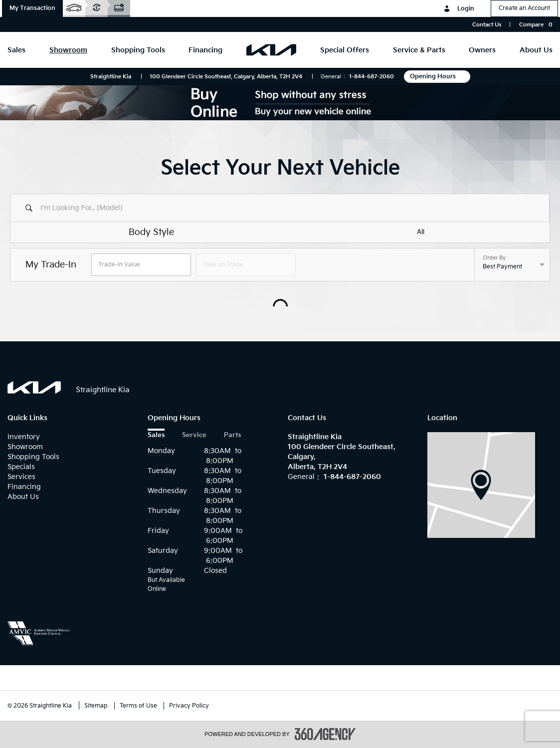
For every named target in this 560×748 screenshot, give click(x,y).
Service (194, 435)
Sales (156, 435)
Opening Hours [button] (437, 77)
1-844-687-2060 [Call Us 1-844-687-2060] (372, 77)
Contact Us (487, 25)
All (421, 232)
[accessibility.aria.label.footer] (325, 734)
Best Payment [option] (502, 267)
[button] (32, 8)
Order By (494, 258)
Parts (232, 435)
